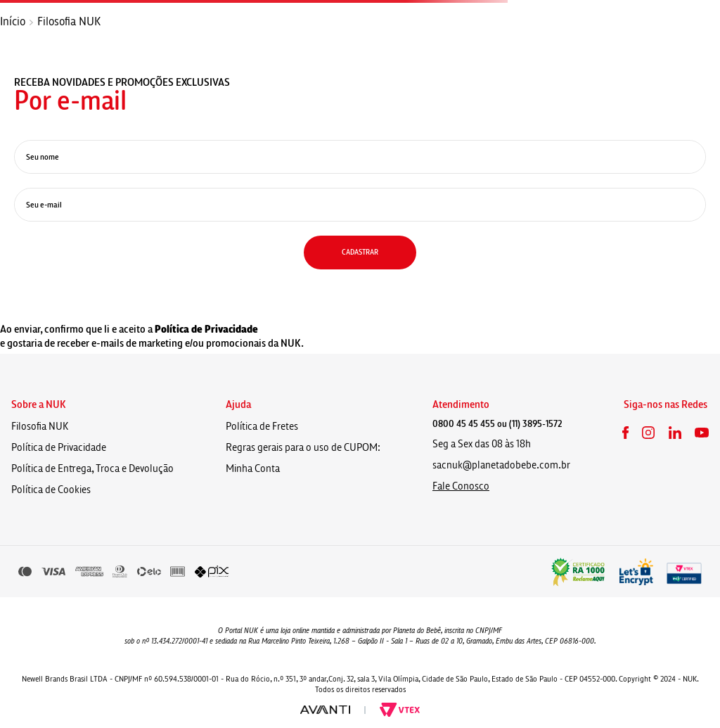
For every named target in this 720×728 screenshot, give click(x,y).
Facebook (625, 432)
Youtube (702, 432)
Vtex (400, 710)
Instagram (648, 432)
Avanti (325, 710)
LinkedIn (675, 432)
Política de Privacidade (206, 329)
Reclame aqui (578, 572)
